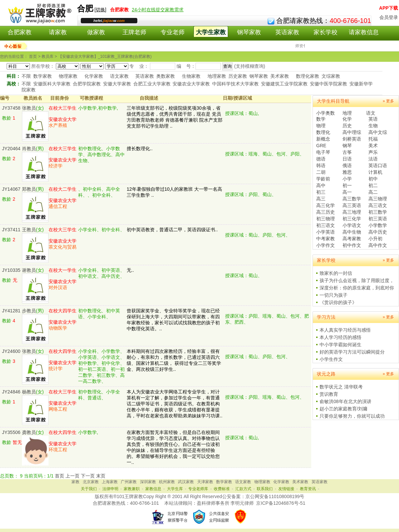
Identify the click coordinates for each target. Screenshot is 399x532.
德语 (321, 159)
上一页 (72, 476)
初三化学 (352, 219)
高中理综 (352, 132)
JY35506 (11, 432)
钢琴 (347, 146)
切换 (100, 10)
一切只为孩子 (333, 295)
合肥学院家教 (87, 84)
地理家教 (217, 76)
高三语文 (378, 205)
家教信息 (153, 489)
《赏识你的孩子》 (338, 302)
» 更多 (388, 101)
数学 (321, 119)
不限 (26, 76)
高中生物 (352, 232)
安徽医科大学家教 (52, 84)
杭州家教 (167, 482)
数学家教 (43, 76)
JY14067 (11, 189)
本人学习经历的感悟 (340, 337)
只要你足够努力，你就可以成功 (352, 416)
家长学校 (326, 32)
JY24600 (11, 351)
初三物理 (326, 219)
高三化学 (326, 205)
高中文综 (378, 132)
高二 (373, 192)
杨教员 (29, 392)
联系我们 (265, 489)
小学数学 (378, 225)
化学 (347, 119)
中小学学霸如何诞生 (340, 345)
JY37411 (11, 230)
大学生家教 (211, 32)
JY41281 (11, 311)
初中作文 (352, 245)
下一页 (88, 476)
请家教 (58, 32)
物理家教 (68, 76)
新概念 (323, 139)
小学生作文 (331, 359)
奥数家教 (166, 76)
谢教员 (29, 270)
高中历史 (378, 232)
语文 (371, 113)
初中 (373, 179)
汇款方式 (243, 489)
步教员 (29, 311)
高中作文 (378, 245)
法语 (373, 159)
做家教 (96, 32)
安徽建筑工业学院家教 (284, 84)
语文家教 (119, 76)
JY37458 (11, 108)
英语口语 (378, 165)
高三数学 (352, 199)
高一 (347, 192)
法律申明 (110, 489)
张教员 (29, 108)
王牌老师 (134, 32)
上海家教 (110, 482)
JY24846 (11, 392)
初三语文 (326, 225)
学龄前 (323, 179)
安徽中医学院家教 (329, 84)
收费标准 (222, 489)
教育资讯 (308, 489)
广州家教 (129, 482)
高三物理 (378, 199)
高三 (321, 199)
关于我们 (89, 489)
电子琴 (323, 152)
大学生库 (175, 489)
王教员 (29, 230)
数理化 (323, 132)
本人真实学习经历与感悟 (345, 330)
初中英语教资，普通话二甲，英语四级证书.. (172, 230)
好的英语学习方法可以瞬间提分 (352, 352)
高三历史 (326, 212)
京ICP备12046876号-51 (281, 503)
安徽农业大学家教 (191, 84)
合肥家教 (20, 32)
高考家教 (352, 239)
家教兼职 (132, 489)
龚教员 (29, 432)
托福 (373, 139)
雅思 (347, 172)
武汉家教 (186, 482)
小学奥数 (326, 113)
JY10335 (11, 270)
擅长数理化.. (140, 149)
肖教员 (29, 149)
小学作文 (326, 245)
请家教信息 (364, 32)
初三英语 (378, 219)
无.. (130, 270)
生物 (373, 126)
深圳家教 (148, 482)
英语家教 (287, 32)
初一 (347, 185)
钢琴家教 (249, 32)
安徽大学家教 (117, 84)
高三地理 (352, 212)
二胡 (321, 172)
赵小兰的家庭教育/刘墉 (343, 409)
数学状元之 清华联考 (341, 387)
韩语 (321, 165)
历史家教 (238, 76)
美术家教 (280, 76)
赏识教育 (329, 394)
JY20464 (11, 149)
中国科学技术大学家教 (235, 84)
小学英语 (326, 232)
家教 (75, 482)
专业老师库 (198, 489)
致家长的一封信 (336, 273)
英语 (373, 119)
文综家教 (331, 76)
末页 (101, 476)
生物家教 (191, 76)
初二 (373, 185)
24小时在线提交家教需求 (158, 10)
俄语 (347, 165)
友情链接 (286, 489)
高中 (321, 185)
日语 (347, 159)
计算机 (375, 172)
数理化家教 (308, 76)
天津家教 (205, 482)
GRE (321, 146)
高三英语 (352, 205)
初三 (321, 192)
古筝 (347, 152)
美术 (373, 146)
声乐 (373, 152)
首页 (60, 476)
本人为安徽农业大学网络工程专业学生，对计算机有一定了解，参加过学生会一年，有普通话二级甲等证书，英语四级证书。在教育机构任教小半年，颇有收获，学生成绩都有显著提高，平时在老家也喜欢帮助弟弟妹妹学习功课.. (175, 404)
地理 (347, 113)
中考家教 (326, 239)
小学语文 (352, 225)
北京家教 (91, 482)
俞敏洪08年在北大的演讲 (345, 401)
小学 (347, 179)
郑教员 (29, 189)
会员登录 (389, 17)
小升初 (375, 239)
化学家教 (94, 76)
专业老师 (173, 32)
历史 (347, 126)
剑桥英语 (352, 139)
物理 (321, 126)
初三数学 (378, 212)
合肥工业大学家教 (152, 84)
